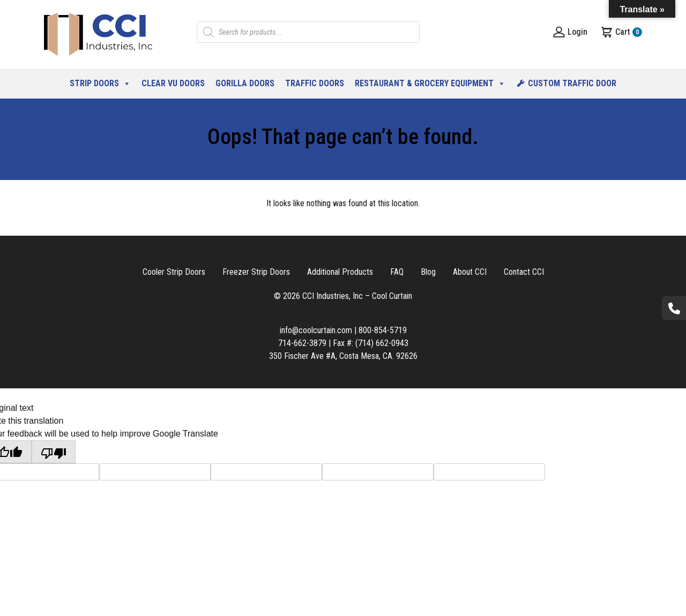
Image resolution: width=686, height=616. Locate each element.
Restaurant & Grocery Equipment (430, 84)
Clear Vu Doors (173, 83)
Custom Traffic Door (572, 83)
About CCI (470, 272)
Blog (428, 272)
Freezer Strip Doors (256, 272)
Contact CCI (524, 272)
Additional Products (340, 272)
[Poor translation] (54, 452)
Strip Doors (100, 84)
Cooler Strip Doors (174, 272)
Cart (621, 32)
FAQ (397, 272)
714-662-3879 (302, 343)
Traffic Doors (315, 83)
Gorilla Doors (245, 83)
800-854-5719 (383, 330)
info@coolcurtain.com (316, 330)
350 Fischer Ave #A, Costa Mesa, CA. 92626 (343, 356)
